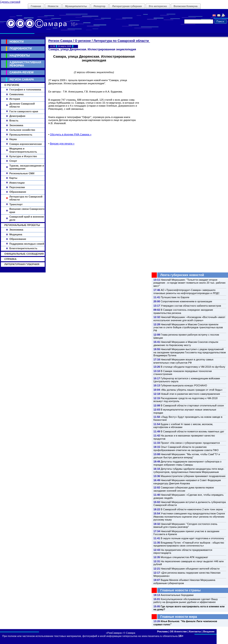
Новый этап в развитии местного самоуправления (190, 394)
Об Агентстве (178, 631)
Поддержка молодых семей (27, 244)
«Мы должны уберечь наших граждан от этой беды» (192, 390)
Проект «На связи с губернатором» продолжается (190, 443)
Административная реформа (25, 64)
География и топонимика (25, 90)
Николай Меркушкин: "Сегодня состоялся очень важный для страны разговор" (185, 525)
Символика (16, 94)
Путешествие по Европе (175, 297)
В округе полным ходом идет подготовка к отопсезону (192, 538)
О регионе (12, 85)
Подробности (21, 49)
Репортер (100, 6)
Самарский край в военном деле (27, 218)
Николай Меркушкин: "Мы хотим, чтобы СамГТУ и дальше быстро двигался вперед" (187, 456)
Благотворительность (23, 248)
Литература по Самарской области (26, 198)
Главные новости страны (180, 590)
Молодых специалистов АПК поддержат (184, 557)
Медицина (16, 234)
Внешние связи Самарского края (27, 210)
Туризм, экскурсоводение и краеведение (27, 167)
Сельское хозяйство (22, 130)
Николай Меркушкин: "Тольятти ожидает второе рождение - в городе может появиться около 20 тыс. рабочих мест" (189, 283)
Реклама (162, 631)
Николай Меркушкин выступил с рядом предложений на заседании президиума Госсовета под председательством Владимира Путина (190, 352)
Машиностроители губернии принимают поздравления (193, 476)
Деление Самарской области (22, 105)
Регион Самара (22, 80)
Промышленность (21, 135)
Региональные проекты (22, 225)
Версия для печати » (62, 144)
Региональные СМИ (22, 173)
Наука (13, 139)
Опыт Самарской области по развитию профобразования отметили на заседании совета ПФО (186, 448)
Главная (36, 6)
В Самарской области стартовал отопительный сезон (192, 405)
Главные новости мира (179, 617)
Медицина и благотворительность (23, 150)
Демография (17, 116)
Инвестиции (17, 183)
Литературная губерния (127, 6)
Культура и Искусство (23, 156)
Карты (13, 178)
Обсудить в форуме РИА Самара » (71, 134)
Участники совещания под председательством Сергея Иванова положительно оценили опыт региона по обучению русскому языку (189, 517)
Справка (10, 259)
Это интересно (158, 6)
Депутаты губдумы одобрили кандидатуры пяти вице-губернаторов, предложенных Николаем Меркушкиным (189, 470)
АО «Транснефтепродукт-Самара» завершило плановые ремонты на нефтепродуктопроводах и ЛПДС (187, 291)
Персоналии (17, 187)
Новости (53, 6)
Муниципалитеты (76, 6)
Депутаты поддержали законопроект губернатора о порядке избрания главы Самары (187, 463)
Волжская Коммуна (186, 6)
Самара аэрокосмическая (26, 144)
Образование (18, 192)
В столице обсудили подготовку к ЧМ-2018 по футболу (193, 367)
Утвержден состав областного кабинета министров (191, 306)
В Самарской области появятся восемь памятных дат (192, 431)
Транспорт (16, 204)
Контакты (195, 631)
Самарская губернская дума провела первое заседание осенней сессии (184, 489)
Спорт (13, 161)
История (15, 99)
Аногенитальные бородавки (177, 595)
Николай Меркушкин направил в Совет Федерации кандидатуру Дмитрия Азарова (187, 482)
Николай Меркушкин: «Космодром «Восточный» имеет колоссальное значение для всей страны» (189, 319)
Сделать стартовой (10, 2)
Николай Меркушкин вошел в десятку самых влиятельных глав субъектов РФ (183, 361)
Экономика (16, 125)
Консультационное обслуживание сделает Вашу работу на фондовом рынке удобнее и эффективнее (186, 601)
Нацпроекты (20, 56)
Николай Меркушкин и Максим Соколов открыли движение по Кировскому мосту (186, 343)
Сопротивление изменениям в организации (186, 301)
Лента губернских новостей (182, 275)
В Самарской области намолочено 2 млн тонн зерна (192, 509)
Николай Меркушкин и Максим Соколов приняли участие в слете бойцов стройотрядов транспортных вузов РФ (188, 327)
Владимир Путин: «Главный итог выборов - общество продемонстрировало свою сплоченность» (189, 544)
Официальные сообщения (24, 254)
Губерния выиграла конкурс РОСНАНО (184, 385)
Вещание (209, 631)
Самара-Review (22, 72)
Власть (14, 121)
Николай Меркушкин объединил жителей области (190, 569)
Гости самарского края (24, 111)
